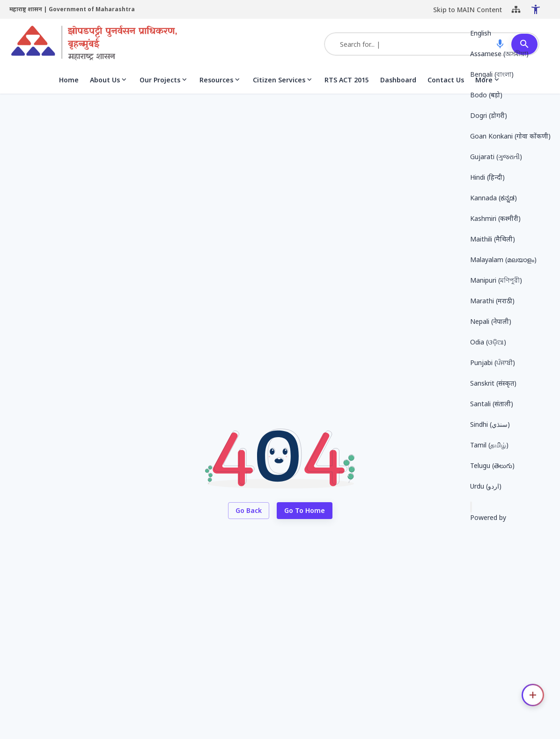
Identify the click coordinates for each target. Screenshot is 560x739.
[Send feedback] (471, 507)
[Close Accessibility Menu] (524, 12)
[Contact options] (533, 695)
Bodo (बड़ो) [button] (486, 95)
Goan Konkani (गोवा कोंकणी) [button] (510, 136)
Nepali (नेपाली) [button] (491, 321)
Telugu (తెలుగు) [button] (492, 465)
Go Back (249, 515)
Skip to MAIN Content (456, 11)
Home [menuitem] (69, 84)
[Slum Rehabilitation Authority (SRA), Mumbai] (94, 48)
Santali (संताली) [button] (492, 404)
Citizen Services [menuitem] (283, 84)
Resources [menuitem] (221, 84)
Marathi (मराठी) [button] (492, 301)
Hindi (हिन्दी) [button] (487, 177)
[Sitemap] (505, 12)
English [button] (481, 33)
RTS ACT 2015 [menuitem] (347, 84)
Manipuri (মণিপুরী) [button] (496, 280)
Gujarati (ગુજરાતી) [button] (496, 157)
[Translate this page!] (545, 11)
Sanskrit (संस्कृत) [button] (493, 383)
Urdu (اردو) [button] (486, 486)
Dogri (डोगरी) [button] (489, 115)
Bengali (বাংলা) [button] (492, 74)
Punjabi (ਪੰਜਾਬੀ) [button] (493, 362)
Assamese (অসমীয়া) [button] (499, 54)
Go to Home (305, 515)
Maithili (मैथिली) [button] (493, 239)
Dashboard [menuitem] (398, 84)
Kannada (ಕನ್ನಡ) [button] (494, 198)
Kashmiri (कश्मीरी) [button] (495, 218)
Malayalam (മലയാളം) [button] (503, 260)
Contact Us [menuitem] (446, 84)
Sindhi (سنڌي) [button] (490, 424)
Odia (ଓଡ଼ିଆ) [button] (488, 342)
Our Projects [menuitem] (164, 84)
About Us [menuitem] (109, 84)
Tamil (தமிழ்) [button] (489, 445)
